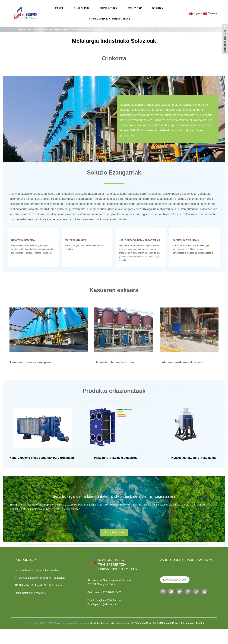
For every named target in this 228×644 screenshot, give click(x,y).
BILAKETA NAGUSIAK (166, 623)
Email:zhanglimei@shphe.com (104, 600)
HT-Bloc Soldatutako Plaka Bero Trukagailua (40, 578)
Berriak (158, 8)
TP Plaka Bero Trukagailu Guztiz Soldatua (38, 585)
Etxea (59, 8)
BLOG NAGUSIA (141, 623)
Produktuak (108, 8)
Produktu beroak (100, 623)
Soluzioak (135, 8)
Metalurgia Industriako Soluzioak (79, 30)
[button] (114, 532)
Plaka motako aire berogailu (30, 593)
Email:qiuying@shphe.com (102, 604)
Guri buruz (82, 8)
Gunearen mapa (120, 623)
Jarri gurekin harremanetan (109, 19)
